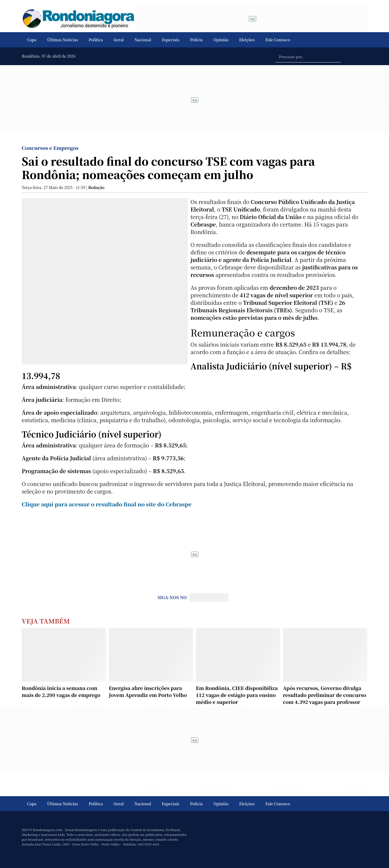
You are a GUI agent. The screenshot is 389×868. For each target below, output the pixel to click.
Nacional (143, 40)
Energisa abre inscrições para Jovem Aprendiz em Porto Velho (148, 691)
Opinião (221, 40)
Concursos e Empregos (50, 148)
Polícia (196, 40)
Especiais (171, 40)
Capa (32, 40)
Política (96, 40)
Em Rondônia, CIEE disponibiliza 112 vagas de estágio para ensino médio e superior (237, 695)
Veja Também (46, 621)
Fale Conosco (278, 40)
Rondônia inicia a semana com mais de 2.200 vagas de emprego (61, 691)
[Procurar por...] (308, 56)
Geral (119, 40)
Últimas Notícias (63, 40)
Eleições (247, 40)
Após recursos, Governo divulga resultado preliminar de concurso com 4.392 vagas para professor (325, 695)
